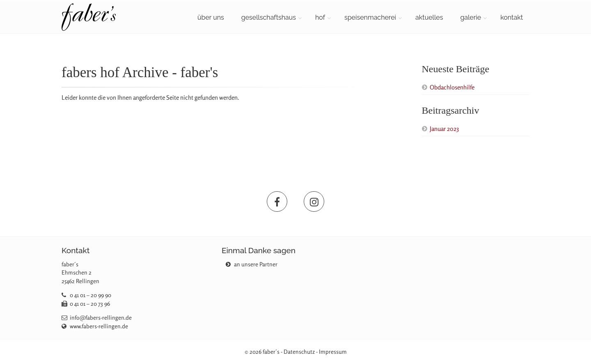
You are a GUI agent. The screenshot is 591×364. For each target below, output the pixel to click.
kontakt (512, 17)
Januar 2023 (444, 129)
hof (320, 17)
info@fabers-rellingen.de (101, 317)
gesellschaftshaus (269, 17)
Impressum (333, 351)
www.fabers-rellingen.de (99, 326)
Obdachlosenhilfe (452, 87)
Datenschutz (299, 351)
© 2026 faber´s (262, 351)
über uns (211, 17)
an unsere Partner (252, 264)
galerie (471, 17)
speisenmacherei (370, 17)
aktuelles (429, 17)
